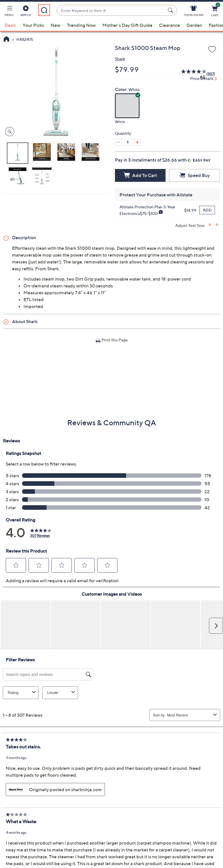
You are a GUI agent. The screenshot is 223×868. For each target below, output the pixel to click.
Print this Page (115, 340)
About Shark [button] (25, 321)
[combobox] (111, 10)
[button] (9, 12)
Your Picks (33, 25)
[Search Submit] (171, 10)
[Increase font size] (210, 225)
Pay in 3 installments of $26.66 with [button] (163, 160)
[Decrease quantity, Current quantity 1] (118, 142)
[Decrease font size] (217, 225)
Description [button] (24, 237)
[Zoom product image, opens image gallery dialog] (8, 132)
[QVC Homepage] (6, 40)
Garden (194, 25)
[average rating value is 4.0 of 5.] (190, 74)
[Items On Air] (194, 12)
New (55, 25)
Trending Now (81, 25)
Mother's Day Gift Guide (127, 25)
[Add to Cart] (140, 175)
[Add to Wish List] (212, 50)
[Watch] (26, 12)
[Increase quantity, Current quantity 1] (137, 142)
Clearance (169, 25)
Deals (10, 25)
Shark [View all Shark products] (120, 59)
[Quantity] (128, 142)
